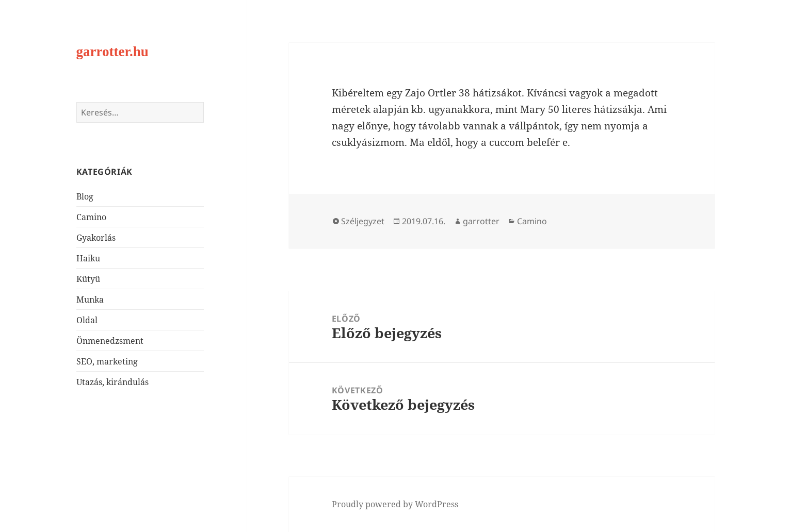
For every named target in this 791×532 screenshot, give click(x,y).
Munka (90, 300)
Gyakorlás (96, 238)
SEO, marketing (107, 361)
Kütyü (88, 279)
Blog (85, 196)
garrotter (481, 221)
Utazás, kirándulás (112, 382)
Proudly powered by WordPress (395, 504)
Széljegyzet (363, 221)
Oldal (87, 320)
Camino (91, 217)
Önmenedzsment (110, 341)
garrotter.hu (112, 52)
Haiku (88, 258)
